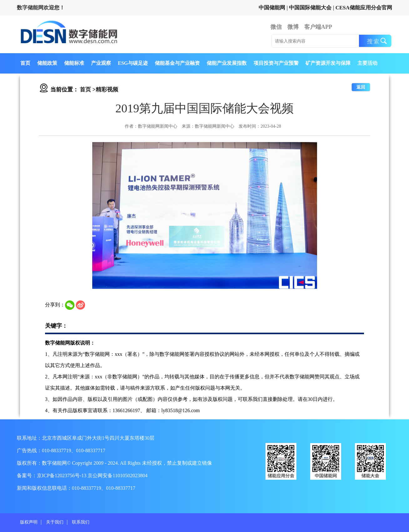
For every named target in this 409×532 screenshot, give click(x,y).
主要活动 (367, 63)
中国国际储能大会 (310, 8)
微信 (276, 27)
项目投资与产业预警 (276, 63)
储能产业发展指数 (227, 63)
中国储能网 (272, 8)
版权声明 (29, 522)
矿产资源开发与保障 (328, 63)
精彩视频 (107, 90)
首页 (25, 63)
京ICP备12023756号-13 (62, 476)
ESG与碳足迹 (133, 63)
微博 (293, 27)
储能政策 (47, 63)
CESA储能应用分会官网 (364, 8)
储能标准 (74, 63)
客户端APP (318, 27)
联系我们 (81, 522)
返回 (361, 87)
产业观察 (101, 63)
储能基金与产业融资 (177, 63)
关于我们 (55, 522)
